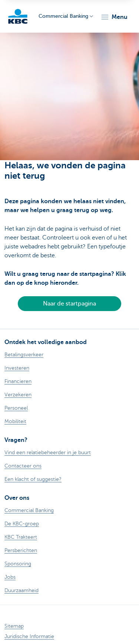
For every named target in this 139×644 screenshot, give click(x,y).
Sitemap (14, 626)
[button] (114, 17)
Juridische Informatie (29, 636)
